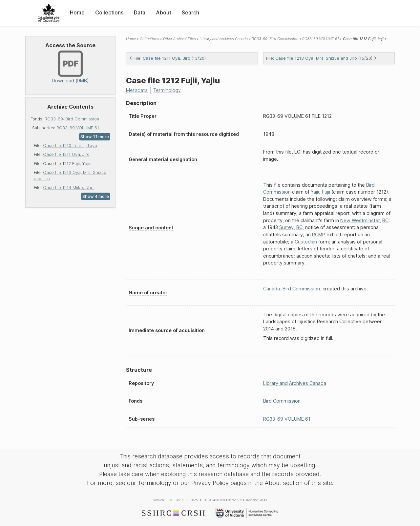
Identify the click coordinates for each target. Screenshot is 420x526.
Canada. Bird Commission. (292, 289)
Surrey (286, 227)
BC (385, 220)
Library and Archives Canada (224, 39)
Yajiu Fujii (320, 192)
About (164, 12)
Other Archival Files (179, 39)
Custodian (306, 242)
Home (77, 12)
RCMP (319, 234)
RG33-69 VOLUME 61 (78, 128)
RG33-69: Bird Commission (72, 119)
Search (190, 12)
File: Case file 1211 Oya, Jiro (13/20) (167, 58)
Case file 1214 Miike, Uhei (69, 188)
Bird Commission (282, 401)
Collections (109, 12)
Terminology (167, 90)
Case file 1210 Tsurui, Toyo (70, 146)
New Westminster (360, 220)
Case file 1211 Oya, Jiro (66, 154)
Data (140, 12)
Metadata (137, 90)
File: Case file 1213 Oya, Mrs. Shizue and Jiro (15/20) (322, 58)
